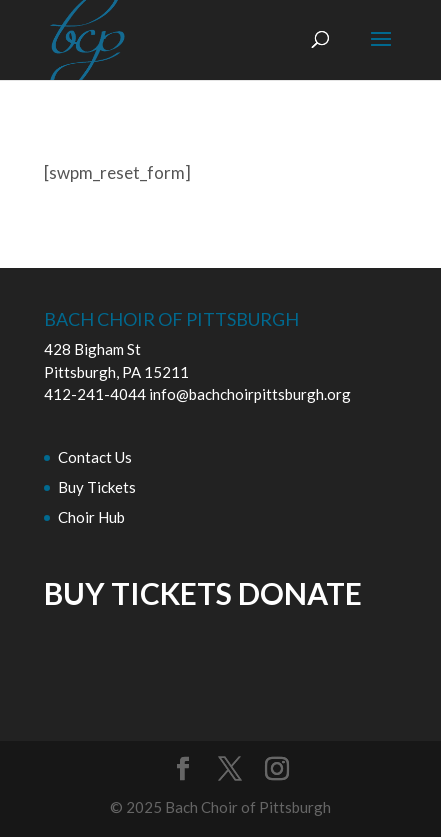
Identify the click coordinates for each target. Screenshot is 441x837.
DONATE (300, 593)
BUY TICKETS (138, 593)
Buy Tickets (97, 487)
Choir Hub (91, 517)
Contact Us (95, 457)
